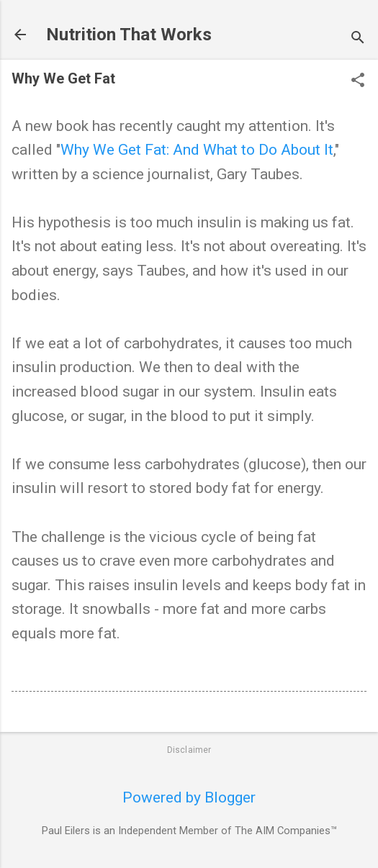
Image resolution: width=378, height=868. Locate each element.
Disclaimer (189, 750)
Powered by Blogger (189, 797)
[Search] (358, 39)
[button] (358, 82)
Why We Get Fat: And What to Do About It (197, 150)
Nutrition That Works (129, 35)
